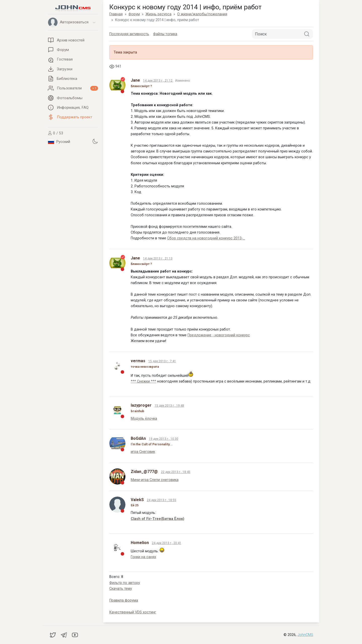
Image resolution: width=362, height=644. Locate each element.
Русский (59, 142)
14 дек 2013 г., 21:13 (158, 258)
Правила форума (124, 600)
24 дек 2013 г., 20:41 (167, 543)
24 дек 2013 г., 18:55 (162, 500)
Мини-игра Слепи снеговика (155, 480)
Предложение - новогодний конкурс (219, 335)
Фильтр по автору (125, 583)
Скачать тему (121, 589)
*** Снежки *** (143, 381)
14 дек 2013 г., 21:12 (158, 81)
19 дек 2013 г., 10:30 (164, 439)
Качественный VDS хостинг (133, 612)
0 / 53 (56, 133)
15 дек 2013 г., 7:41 (162, 361)
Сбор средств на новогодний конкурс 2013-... (206, 238)
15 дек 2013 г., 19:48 (169, 406)
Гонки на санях (143, 557)
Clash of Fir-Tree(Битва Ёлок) (157, 519)
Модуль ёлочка (144, 419)
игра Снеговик (143, 452)
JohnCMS (305, 635)
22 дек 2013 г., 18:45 (176, 472)
